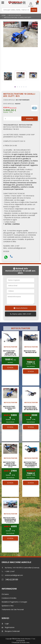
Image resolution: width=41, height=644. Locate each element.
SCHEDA (10, 367)
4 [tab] (22, 87)
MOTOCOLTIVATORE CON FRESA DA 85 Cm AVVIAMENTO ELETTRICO (31, 464)
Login (5, 624)
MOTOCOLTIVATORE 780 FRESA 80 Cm (31, 352)
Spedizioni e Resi (8, 606)
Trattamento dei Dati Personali (13, 609)
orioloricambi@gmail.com (12, 575)
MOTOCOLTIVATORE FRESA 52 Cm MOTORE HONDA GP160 (11, 464)
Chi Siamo (5, 594)
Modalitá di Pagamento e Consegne (14, 602)
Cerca (34, 10)
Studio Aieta (26, 643)
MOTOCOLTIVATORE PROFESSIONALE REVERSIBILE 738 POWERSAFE (11, 520)
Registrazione (8, 627)
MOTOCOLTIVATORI (15, 15)
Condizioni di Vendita (9, 598)
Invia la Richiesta (20, 308)
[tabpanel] (20, 75)
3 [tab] (19, 87)
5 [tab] (24, 87)
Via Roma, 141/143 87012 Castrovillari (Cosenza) (20, 568)
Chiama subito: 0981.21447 (21, 314)
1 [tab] (15, 87)
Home (4, 15)
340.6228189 (10, 579)
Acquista (27, 119)
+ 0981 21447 (8, 571)
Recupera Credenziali (11, 631)
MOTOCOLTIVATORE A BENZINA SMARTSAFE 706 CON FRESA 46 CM (11, 353)
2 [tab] (17, 87)
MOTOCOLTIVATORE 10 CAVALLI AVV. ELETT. (11, 408)
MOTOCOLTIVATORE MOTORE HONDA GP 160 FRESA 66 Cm (31, 408)
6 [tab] (26, 87)
